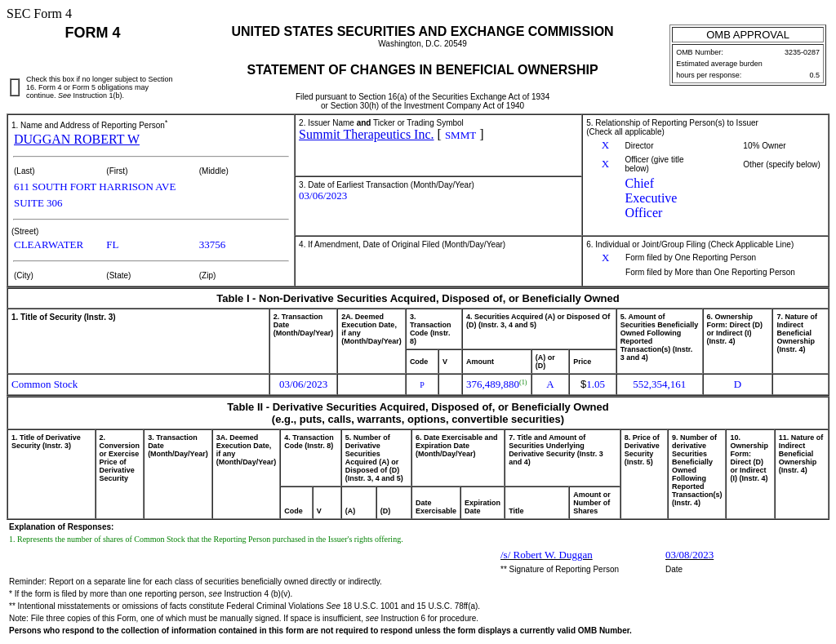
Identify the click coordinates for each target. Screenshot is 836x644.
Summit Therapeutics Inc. (366, 134)
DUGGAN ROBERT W (77, 139)
